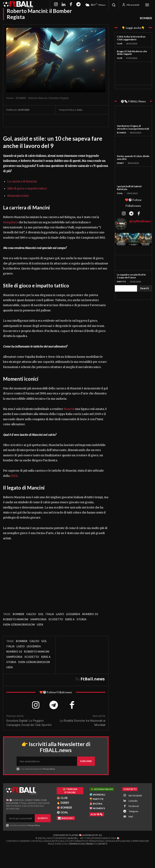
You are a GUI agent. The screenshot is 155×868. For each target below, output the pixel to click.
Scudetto (56, 619)
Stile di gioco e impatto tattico (27, 189)
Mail (131, 817)
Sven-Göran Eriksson (19, 625)
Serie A (70, 619)
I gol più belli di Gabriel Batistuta (129, 188)
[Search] (144, 288)
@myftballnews (140, 221)
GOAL (120, 193)
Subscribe (86, 761)
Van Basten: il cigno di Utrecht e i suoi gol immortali (133, 127)
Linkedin (133, 801)
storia (81, 619)
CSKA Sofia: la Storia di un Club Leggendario (131, 38)
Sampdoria (10, 222)
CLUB (120, 44)
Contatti (102, 844)
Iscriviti (43, 818)
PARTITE (121, 282)
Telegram (133, 811)
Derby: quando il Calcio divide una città (133, 157)
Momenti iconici (18, 196)
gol (41, 614)
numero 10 (90, 614)
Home (10, 98)
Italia (50, 614)
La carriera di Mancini (22, 181)
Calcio (31, 614)
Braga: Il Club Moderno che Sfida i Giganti (132, 53)
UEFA (14, 476)
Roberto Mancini (16, 619)
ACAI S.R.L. (73, 838)
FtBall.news (93, 679)
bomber (18, 614)
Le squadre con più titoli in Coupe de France (131, 276)
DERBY (120, 163)
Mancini (69, 409)
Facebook (134, 806)
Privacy (91, 844)
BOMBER (146, 18)
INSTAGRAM (135, 795)
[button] (114, 5)
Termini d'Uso (77, 844)
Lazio (60, 614)
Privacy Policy (49, 769)
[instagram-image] (121, 239)
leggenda (73, 614)
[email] (47, 761)
